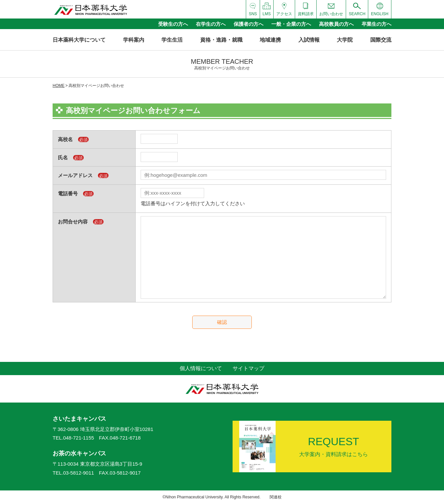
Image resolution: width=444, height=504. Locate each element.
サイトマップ (248, 368)
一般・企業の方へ (291, 24)
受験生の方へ (173, 24)
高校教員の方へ (336, 24)
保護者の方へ (248, 24)
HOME (59, 86)
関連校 (276, 497)
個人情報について (201, 368)
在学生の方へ (211, 24)
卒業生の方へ (377, 24)
